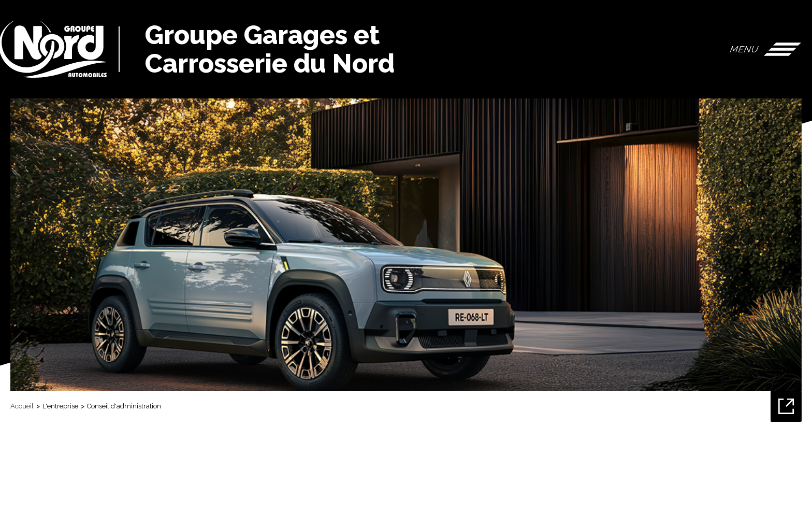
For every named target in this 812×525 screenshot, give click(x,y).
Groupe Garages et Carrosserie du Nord (270, 49)
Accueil (22, 406)
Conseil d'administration (124, 406)
